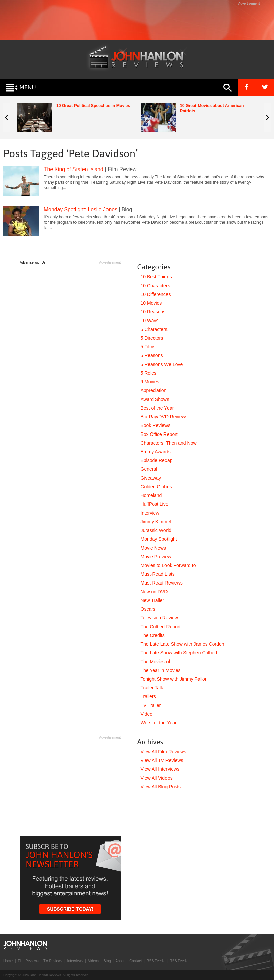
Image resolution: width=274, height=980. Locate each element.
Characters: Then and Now (169, 443)
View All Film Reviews (163, 752)
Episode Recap (157, 460)
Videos (93, 961)
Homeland (151, 495)
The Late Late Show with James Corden (182, 644)
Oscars (148, 609)
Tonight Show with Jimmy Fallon (174, 679)
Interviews (75, 961)
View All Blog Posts (161, 787)
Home (8, 961)
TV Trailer (151, 705)
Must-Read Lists (158, 574)
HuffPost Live (155, 504)
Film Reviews (28, 961)
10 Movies (151, 303)
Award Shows (155, 399)
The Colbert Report (161, 627)
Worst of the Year (159, 723)
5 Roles (148, 373)
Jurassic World (156, 530)
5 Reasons (152, 355)
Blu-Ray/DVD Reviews (164, 417)
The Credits (153, 635)
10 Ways (150, 321)
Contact (135, 961)
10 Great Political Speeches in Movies (93, 106)
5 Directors (152, 338)
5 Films (148, 347)
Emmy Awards (156, 452)
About (120, 961)
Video (147, 714)
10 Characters (155, 286)
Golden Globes (156, 487)
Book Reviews (156, 425)
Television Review (159, 618)
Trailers (148, 696)
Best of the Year (157, 408)
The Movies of (155, 662)
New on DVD (154, 592)
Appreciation (154, 390)
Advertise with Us (33, 262)
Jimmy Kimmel (156, 522)
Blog (107, 961)
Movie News (153, 548)
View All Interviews (160, 769)
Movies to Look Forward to (168, 565)
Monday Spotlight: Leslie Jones (81, 209)
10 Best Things (156, 277)
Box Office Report (159, 434)
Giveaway (151, 478)
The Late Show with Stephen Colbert (179, 653)
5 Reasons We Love (162, 364)
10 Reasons (153, 312)
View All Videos (157, 778)
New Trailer (153, 600)
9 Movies (150, 382)
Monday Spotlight (159, 539)
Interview (150, 513)
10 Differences (156, 294)
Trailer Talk (152, 688)
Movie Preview (156, 557)
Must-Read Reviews (162, 583)
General (149, 469)
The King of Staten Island (74, 169)
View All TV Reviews (162, 760)
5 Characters (154, 329)
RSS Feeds (156, 961)
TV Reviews (53, 961)
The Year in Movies (161, 670)
